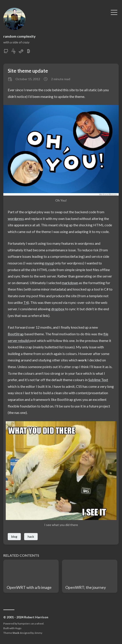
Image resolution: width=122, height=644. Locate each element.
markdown (70, 283)
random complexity (19, 36)
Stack (16, 633)
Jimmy (38, 633)
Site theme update (28, 71)
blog (14, 536)
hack (31, 536)
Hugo (18, 628)
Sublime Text (98, 380)
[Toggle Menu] (114, 12)
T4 (26, 302)
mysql (49, 263)
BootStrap (16, 334)
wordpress (16, 218)
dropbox (58, 309)
